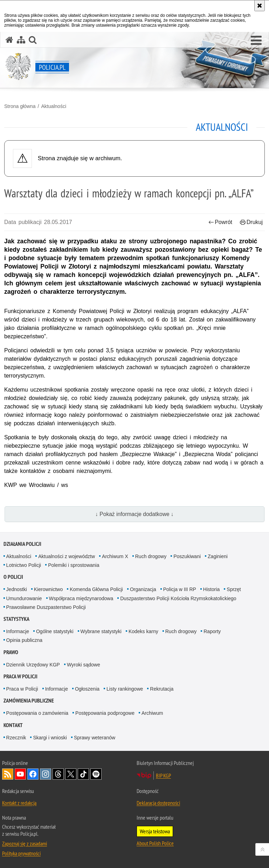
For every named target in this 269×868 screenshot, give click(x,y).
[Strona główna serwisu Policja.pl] (9, 40)
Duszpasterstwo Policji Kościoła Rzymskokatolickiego (178, 598)
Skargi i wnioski (50, 738)
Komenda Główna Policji (96, 589)
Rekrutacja (162, 689)
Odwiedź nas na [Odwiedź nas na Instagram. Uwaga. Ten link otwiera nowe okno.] (46, 774)
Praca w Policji (20, 676)
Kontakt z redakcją (19, 803)
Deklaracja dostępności (158, 803)
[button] (256, 41)
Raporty (212, 631)
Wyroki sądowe (84, 665)
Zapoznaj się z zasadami (25, 843)
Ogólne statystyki (55, 631)
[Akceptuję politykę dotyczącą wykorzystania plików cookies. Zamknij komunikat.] (260, 6)
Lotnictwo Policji (24, 565)
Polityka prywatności (21, 853)
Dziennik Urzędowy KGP (33, 665)
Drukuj (251, 222)
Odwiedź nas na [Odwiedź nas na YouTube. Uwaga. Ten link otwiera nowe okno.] (20, 774)
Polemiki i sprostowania (74, 565)
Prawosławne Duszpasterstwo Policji (46, 607)
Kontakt (13, 725)
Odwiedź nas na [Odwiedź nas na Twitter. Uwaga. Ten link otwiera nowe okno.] (71, 774)
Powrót (220, 222)
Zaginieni (218, 556)
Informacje (18, 631)
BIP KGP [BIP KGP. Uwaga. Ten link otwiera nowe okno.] (163, 775)
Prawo (11, 652)
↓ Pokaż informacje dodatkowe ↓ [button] (134, 514)
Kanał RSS (8, 774)
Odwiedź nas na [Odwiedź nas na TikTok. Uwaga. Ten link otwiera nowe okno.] (83, 774)
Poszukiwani (187, 556)
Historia (211, 589)
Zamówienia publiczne (29, 701)
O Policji (13, 577)
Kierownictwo (48, 589)
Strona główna (20, 106)
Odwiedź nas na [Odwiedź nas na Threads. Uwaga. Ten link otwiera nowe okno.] (58, 774)
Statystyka (16, 619)
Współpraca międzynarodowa (81, 598)
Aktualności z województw (67, 556)
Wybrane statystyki (101, 631)
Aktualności (54, 106)
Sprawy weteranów (95, 738)
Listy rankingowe (125, 689)
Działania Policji (22, 544)
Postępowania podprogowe (105, 713)
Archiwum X (115, 556)
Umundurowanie (24, 598)
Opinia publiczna (25, 640)
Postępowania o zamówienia (37, 713)
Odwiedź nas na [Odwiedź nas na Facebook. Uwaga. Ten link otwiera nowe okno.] (33, 774)
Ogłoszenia (87, 689)
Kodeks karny (143, 631)
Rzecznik (16, 738)
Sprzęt (234, 589)
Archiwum (152, 713)
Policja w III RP (180, 589)
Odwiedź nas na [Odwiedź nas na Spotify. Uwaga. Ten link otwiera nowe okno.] (96, 774)
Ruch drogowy (151, 556)
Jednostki (17, 589)
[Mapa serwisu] (21, 40)
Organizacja (143, 589)
